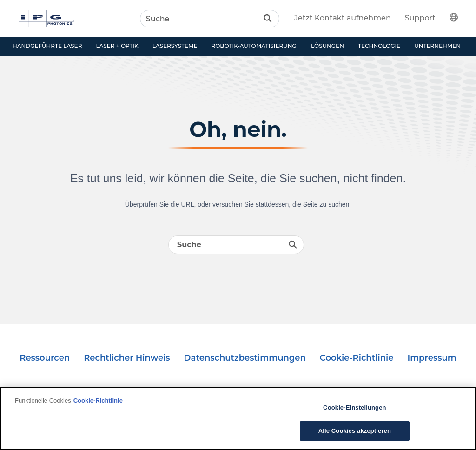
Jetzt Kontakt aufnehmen (343, 18)
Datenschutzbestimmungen (245, 358)
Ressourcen (45, 358)
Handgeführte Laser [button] (47, 46)
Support (420, 18)
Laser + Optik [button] (117, 46)
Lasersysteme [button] (175, 46)
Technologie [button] (379, 46)
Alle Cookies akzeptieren (355, 431)
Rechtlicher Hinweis (127, 358)
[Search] (210, 19)
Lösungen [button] (327, 46)
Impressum (432, 358)
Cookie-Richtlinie (357, 358)
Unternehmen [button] (437, 46)
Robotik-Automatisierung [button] (254, 46)
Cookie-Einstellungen (355, 407)
